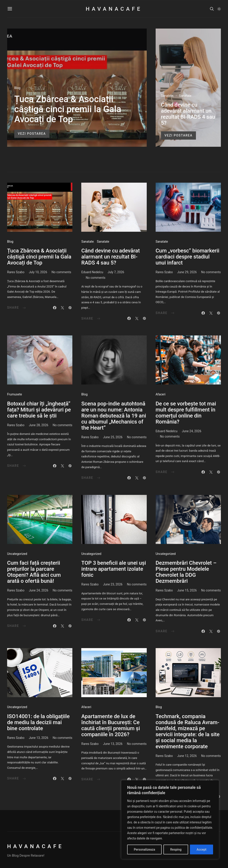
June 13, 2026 (39, 738)
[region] (170, 820)
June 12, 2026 (187, 756)
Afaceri (161, 394)
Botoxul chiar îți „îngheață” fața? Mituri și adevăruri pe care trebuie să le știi (39, 410)
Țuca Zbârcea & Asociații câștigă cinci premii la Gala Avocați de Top (68, 109)
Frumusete (15, 394)
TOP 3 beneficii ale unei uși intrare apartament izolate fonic (114, 569)
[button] (219, 9)
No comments (61, 272)
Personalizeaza (144, 849)
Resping (176, 849)
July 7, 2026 (116, 272)
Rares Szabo (16, 272)
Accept (202, 849)
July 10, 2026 (38, 272)
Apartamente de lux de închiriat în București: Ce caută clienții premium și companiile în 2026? (111, 725)
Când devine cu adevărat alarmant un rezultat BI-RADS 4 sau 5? (188, 114)
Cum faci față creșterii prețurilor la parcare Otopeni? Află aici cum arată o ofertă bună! (34, 572)
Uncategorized (17, 554)
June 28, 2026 (39, 425)
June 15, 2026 (187, 590)
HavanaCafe (114, 9)
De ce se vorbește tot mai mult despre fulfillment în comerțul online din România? (186, 413)
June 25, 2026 (113, 437)
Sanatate (167, 96)
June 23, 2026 (113, 584)
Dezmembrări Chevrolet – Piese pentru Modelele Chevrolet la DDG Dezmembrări (186, 572)
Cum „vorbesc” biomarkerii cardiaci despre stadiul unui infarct (187, 257)
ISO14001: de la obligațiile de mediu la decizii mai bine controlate (38, 722)
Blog (17, 88)
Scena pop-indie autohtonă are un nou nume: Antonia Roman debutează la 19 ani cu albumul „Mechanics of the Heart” (114, 416)
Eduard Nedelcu (92, 272)
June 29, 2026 (187, 272)
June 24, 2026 (192, 431)
